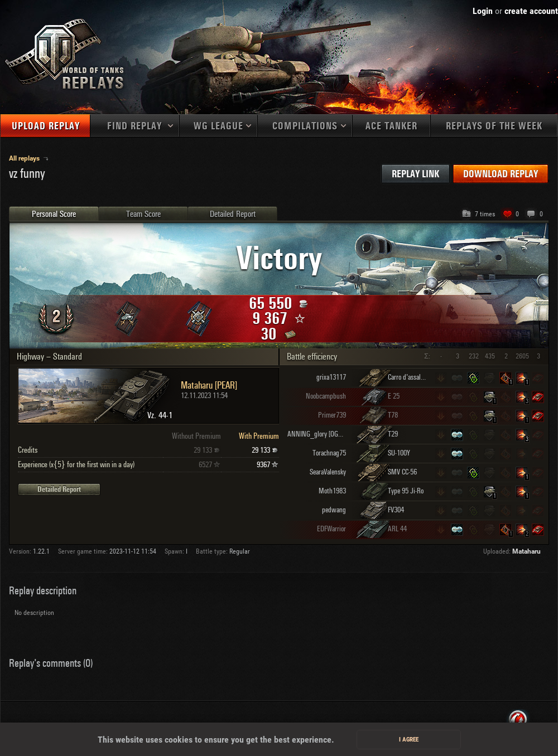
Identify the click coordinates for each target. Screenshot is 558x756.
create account (531, 11)
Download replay (501, 174)
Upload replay (46, 126)
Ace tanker (391, 126)
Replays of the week (494, 126)
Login (483, 11)
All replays (25, 158)
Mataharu (526, 551)
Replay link (415, 174)
